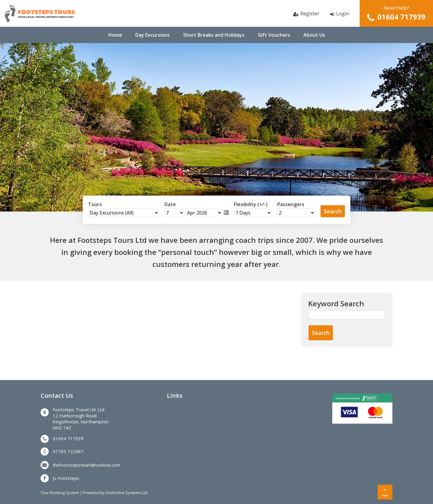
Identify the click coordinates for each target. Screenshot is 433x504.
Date (170, 204)
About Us (314, 35)
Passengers (291, 204)
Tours (95, 204)
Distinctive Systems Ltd (127, 493)
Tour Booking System (60, 493)
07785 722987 (68, 451)
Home (115, 35)
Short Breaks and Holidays (214, 35)
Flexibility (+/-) (251, 204)
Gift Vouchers (274, 35)
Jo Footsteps (66, 478)
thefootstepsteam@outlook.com (86, 465)
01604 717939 (401, 17)
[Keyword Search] (347, 315)
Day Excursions (153, 35)
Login (343, 14)
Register (310, 14)
